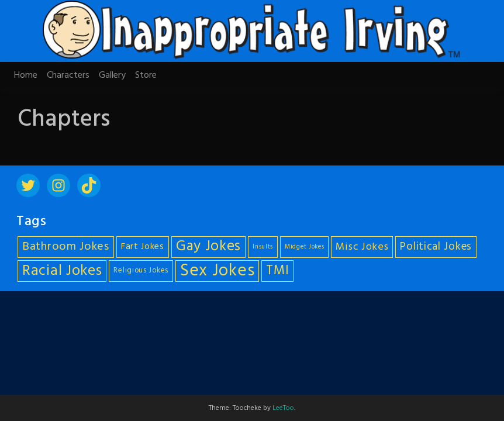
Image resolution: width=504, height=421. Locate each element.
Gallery (112, 75)
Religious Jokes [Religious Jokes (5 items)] (141, 271)
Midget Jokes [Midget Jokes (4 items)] (304, 247)
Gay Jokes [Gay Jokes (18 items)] (208, 247)
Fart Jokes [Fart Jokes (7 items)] (143, 247)
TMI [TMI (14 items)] (277, 271)
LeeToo (283, 408)
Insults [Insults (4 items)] (263, 247)
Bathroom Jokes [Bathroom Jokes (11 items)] (66, 247)
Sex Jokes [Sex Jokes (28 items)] (217, 271)
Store (146, 75)
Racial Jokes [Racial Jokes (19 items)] (62, 271)
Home (26, 75)
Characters (68, 75)
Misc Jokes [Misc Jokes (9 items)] (362, 247)
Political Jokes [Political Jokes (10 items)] (436, 247)
